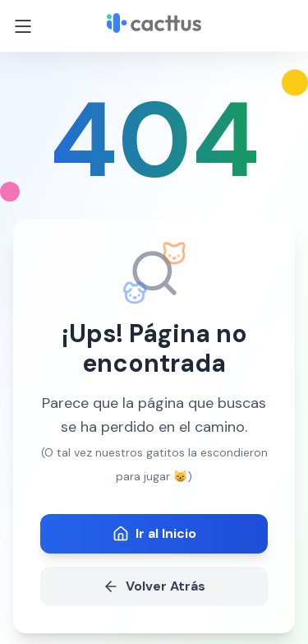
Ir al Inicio (154, 533)
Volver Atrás (154, 586)
